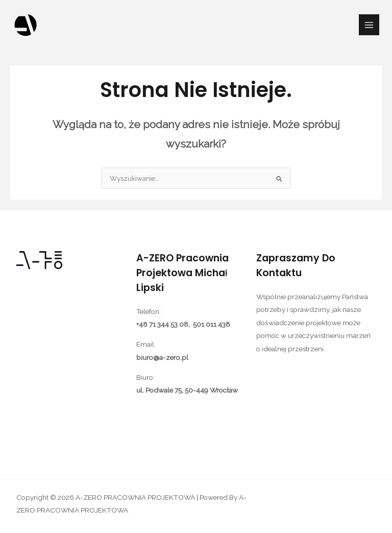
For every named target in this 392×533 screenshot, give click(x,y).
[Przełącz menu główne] (369, 25)
